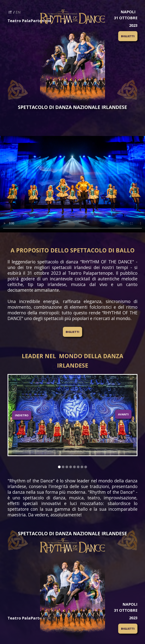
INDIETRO (22, 415)
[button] (22, 415)
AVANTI (123, 414)
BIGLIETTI (128, 36)
